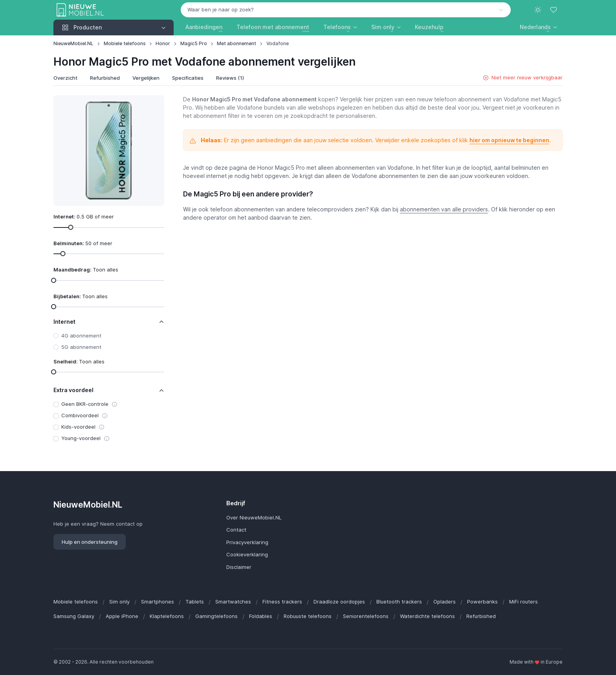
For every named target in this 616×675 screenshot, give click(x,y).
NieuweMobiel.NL (73, 43)
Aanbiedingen (204, 27)
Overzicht (65, 78)
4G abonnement (81, 336)
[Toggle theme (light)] (538, 10)
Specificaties (188, 78)
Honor (163, 43)
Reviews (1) (230, 78)
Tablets (195, 602)
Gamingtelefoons (216, 616)
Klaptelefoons (167, 616)
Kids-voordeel (78, 427)
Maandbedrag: (86, 270)
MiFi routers (523, 602)
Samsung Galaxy (74, 616)
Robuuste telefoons (308, 616)
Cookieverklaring (247, 554)
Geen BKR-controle (85, 404)
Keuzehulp (429, 27)
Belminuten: (83, 243)
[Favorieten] (554, 10)
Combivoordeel (80, 415)
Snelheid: (79, 361)
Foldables (261, 616)
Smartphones (158, 602)
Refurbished (105, 78)
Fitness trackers (282, 602)
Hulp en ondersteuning (90, 542)
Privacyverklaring (247, 542)
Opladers (445, 602)
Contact (236, 530)
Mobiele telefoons (125, 43)
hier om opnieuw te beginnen (509, 140)
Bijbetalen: (81, 296)
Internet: (84, 216)
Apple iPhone (122, 616)
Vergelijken (146, 78)
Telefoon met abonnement (273, 27)
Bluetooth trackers (399, 602)
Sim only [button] (383, 27)
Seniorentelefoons (366, 616)
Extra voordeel (73, 390)
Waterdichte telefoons (427, 616)
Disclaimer (239, 567)
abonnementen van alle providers (444, 209)
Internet (64, 322)
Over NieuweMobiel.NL (254, 517)
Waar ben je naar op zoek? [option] (221, 9)
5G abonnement (81, 347)
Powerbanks (482, 602)
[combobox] (346, 10)
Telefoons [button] (337, 27)
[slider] (71, 227)
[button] (538, 27)
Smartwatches (233, 602)
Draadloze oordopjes (339, 602)
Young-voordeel (81, 438)
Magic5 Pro (194, 43)
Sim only (119, 602)
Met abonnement (236, 43)
